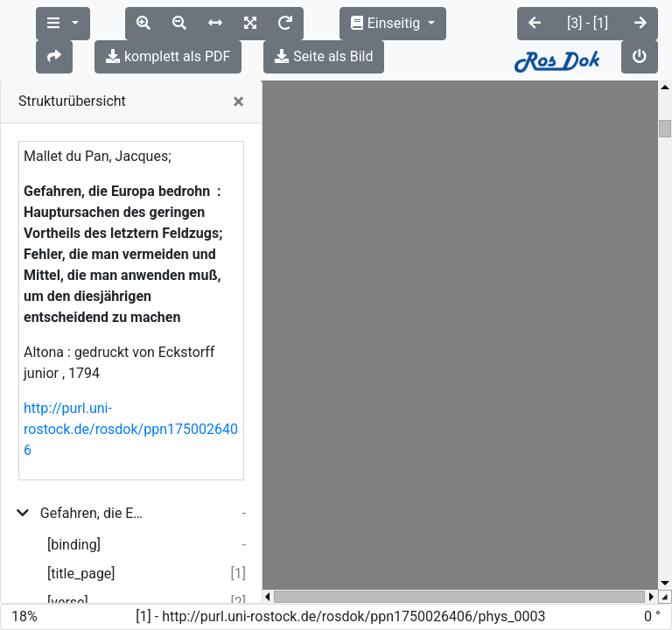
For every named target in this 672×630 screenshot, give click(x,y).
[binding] (74, 511)
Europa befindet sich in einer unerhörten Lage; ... (98, 598)
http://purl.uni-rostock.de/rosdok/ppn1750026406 (131, 396)
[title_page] (81, 540)
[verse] (68, 569)
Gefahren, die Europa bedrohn (94, 480)
